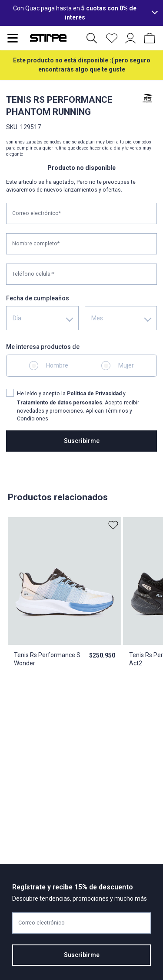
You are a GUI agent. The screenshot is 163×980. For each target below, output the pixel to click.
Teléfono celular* (33, 274)
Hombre (57, 365)
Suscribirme (82, 441)
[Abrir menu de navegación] (13, 38)
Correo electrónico (42, 923)
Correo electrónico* (37, 213)
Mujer (126, 365)
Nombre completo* (36, 244)
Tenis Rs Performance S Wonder (47, 659)
